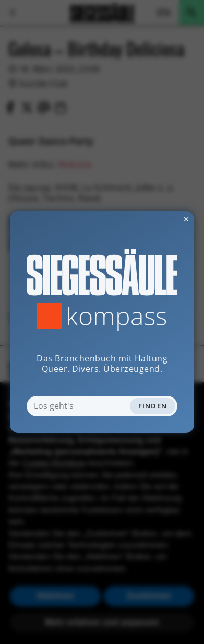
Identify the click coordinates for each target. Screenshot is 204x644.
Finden (153, 406)
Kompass (117, 316)
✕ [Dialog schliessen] (161, 219)
